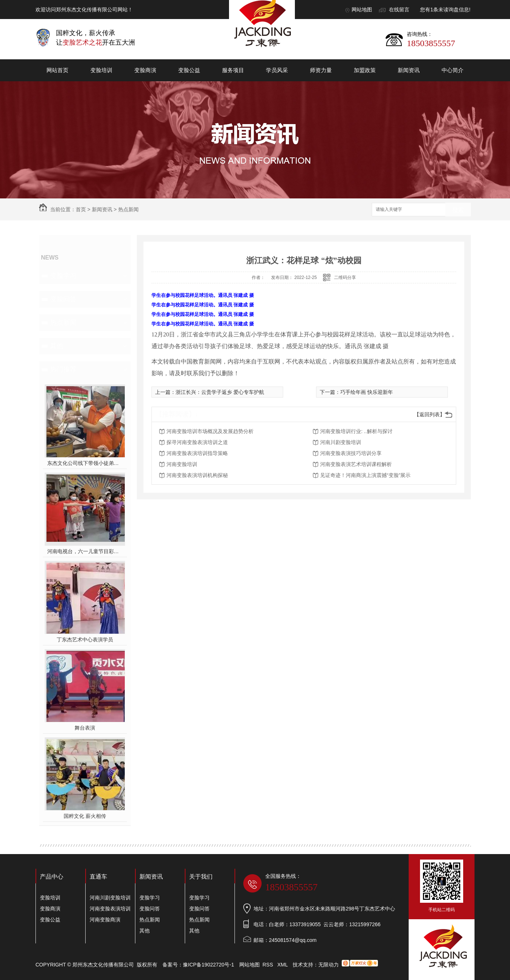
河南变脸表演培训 (110, 909)
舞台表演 (85, 728)
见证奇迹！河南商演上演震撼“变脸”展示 (365, 475)
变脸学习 (63, 276)
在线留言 (399, 10)
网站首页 (57, 70)
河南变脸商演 (105, 920)
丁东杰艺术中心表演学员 (85, 640)
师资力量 (321, 70)
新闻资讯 (409, 70)
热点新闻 (128, 209)
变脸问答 (63, 299)
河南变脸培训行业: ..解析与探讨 (356, 431)
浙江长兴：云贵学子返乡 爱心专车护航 (220, 392)
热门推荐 (63, 369)
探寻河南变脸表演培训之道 (197, 442)
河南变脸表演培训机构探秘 (197, 475)
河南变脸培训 (182, 464)
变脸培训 (101, 70)
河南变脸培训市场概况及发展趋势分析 (210, 431)
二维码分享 (345, 277)
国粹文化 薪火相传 (85, 816)
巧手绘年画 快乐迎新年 (367, 392)
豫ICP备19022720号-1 (209, 965)
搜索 (458, 210)
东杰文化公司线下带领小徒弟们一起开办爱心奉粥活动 (85, 463)
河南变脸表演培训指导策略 (197, 453)
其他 (57, 346)
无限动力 (329, 965)
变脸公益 (189, 70)
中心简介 (453, 70)
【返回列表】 (430, 414)
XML (283, 965)
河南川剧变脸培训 (341, 442)
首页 (81, 209)
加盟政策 (365, 70)
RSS (269, 965)
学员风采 (277, 70)
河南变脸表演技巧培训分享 (351, 453)
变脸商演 (145, 70)
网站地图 (362, 10)
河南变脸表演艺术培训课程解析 (356, 464)
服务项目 (233, 70)
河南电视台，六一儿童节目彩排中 (85, 551)
